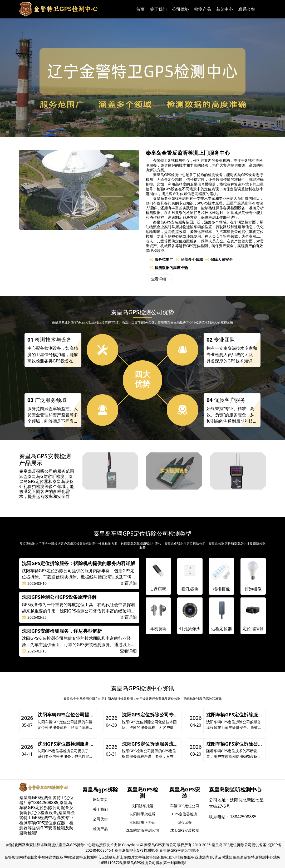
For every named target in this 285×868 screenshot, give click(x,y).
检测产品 (203, 9)
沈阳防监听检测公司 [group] (142, 830)
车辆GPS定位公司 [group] (185, 806)
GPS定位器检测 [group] (185, 814)
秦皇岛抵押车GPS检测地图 (136, 850)
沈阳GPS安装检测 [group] (185, 830)
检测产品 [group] (100, 829)
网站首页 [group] (100, 799)
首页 (140, 9)
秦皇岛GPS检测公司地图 (179, 850)
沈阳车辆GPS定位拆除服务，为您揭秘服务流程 (232, 715)
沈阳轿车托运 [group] (142, 806)
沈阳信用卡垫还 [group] (142, 822)
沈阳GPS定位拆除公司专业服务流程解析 (150, 715)
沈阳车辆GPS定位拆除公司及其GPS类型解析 (234, 744)
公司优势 (180, 9)
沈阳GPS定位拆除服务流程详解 (150, 744)
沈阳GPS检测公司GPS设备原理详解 (59, 597)
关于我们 (158, 9)
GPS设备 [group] (185, 822)
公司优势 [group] (100, 819)
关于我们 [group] (100, 809)
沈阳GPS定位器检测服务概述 (66, 744)
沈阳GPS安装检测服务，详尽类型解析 (62, 631)
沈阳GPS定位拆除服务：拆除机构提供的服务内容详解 (78, 563)
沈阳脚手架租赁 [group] (142, 814)
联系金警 (247, 9)
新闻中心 (225, 9)
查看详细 (159, 279)
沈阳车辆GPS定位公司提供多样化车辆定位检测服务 (66, 715)
